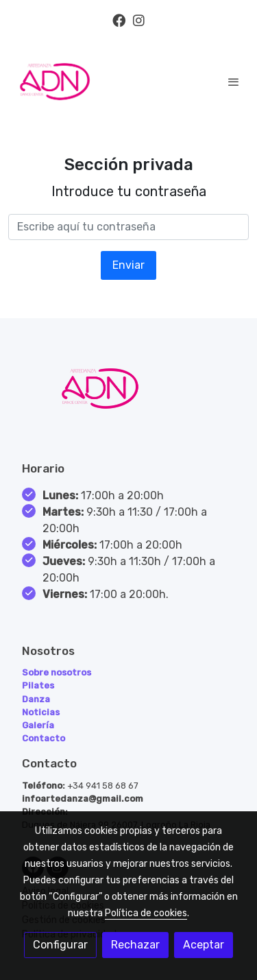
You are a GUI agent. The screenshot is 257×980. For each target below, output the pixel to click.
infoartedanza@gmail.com (83, 799)
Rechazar (135, 945)
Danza (36, 699)
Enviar (128, 265)
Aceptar (204, 945)
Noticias (41, 712)
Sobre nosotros (57, 672)
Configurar (60, 945)
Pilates (38, 685)
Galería (38, 725)
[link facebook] (119, 20)
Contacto (44, 738)
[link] (55, 82)
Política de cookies (146, 913)
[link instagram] (139, 20)
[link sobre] (128, 397)
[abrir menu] (234, 82)
